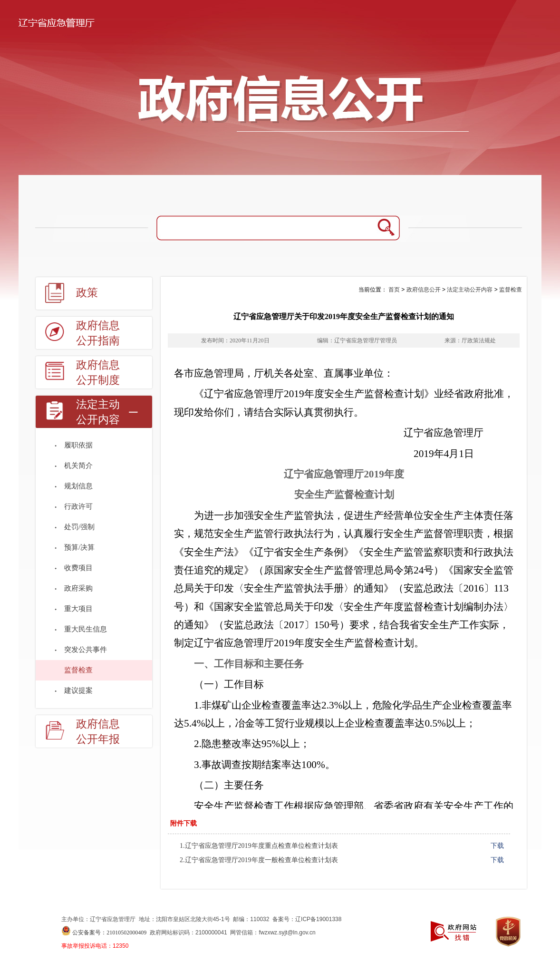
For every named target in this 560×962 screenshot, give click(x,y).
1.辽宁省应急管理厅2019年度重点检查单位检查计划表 (259, 846)
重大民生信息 (86, 629)
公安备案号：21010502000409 (109, 933)
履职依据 (78, 445)
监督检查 (78, 670)
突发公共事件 (86, 650)
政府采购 (78, 588)
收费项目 (78, 568)
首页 (394, 290)
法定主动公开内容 (98, 412)
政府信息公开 (424, 290)
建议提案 (78, 690)
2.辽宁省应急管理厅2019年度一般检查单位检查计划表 (259, 860)
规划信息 (78, 486)
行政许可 (78, 506)
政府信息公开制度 (98, 373)
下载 (497, 846)
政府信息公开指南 (98, 333)
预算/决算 (79, 547)
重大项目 (78, 609)
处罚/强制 (79, 527)
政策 (87, 293)
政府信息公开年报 (98, 732)
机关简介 (78, 466)
